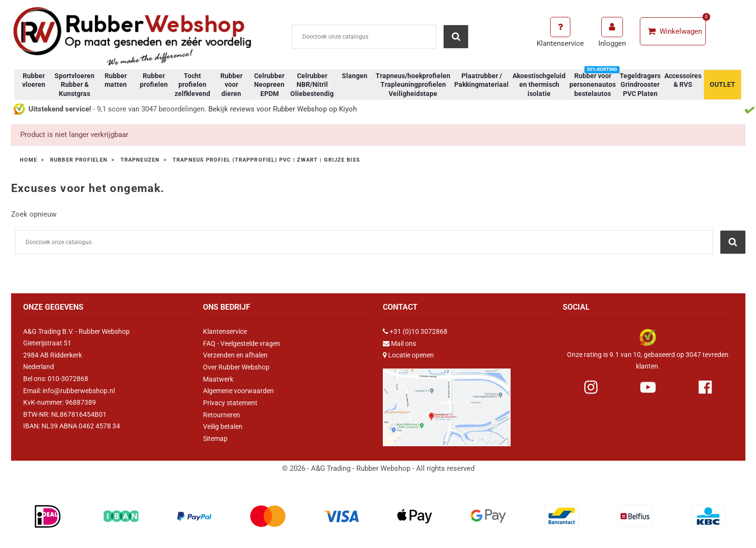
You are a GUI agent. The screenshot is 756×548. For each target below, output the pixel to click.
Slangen (355, 76)
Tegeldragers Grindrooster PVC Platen (640, 84)
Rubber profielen (154, 80)
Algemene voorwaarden (238, 390)
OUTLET (722, 84)
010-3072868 (68, 379)
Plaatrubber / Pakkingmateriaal (481, 80)
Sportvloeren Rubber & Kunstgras (74, 84)
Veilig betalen (223, 426)
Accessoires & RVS (683, 80)
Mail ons (404, 343)
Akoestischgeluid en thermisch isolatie (539, 84)
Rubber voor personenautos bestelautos (593, 83)
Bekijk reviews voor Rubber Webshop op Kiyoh (283, 109)
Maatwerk (218, 379)
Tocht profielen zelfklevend (192, 84)
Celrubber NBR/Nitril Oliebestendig (312, 84)
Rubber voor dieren (231, 84)
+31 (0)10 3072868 (418, 331)
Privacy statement (230, 402)
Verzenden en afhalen (235, 355)
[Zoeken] (364, 37)
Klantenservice (225, 331)
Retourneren (222, 414)
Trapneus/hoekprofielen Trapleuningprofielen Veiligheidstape (413, 84)
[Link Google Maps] (447, 403)
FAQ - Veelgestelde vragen (242, 343)
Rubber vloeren (34, 80)
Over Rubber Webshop (236, 367)
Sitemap (215, 438)
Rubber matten (116, 80)
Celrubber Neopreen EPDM (269, 84)
